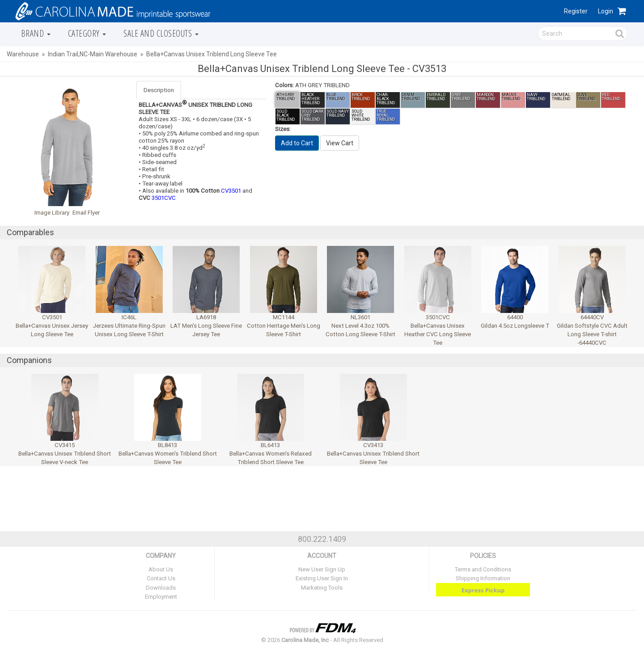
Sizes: (283, 129)
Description (159, 90)
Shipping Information (483, 578)
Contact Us (161, 578)
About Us (161, 569)
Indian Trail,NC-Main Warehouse (93, 54)
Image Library (52, 213)
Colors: (284, 85)
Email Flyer (86, 213)
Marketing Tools (322, 588)
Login (606, 11)
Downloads (161, 588)
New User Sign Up (322, 569)
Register (576, 11)
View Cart (340, 143)
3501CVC (164, 198)
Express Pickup (483, 590)
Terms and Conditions (483, 569)
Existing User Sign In (322, 578)
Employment (161, 597)
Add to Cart (297, 143)
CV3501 (231, 191)
